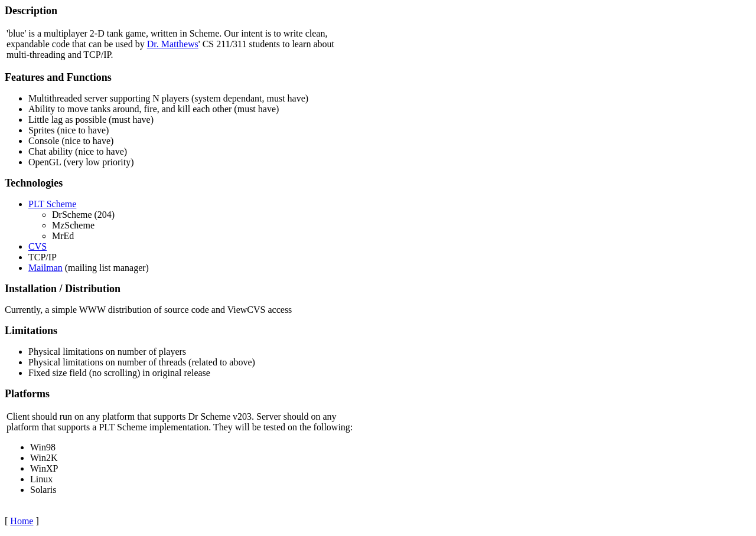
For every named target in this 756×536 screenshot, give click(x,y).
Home (22, 521)
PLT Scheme (52, 204)
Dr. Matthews (173, 44)
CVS (38, 246)
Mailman (45, 268)
